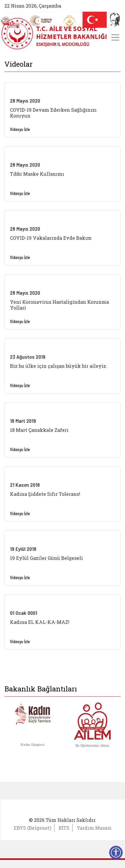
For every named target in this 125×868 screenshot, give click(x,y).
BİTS (64, 828)
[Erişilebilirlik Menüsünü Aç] (116, 853)
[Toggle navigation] (115, 37)
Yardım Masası (94, 828)
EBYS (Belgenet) (32, 828)
